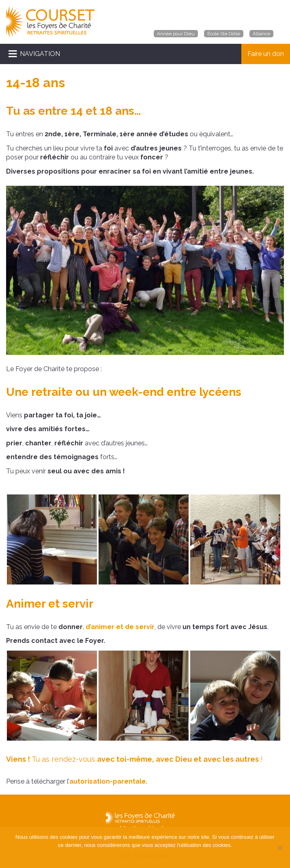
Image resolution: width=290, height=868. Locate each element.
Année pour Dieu (176, 34)
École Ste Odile (224, 34)
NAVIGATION (40, 54)
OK (126, 856)
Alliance (261, 34)
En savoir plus (151, 856)
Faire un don (266, 54)
